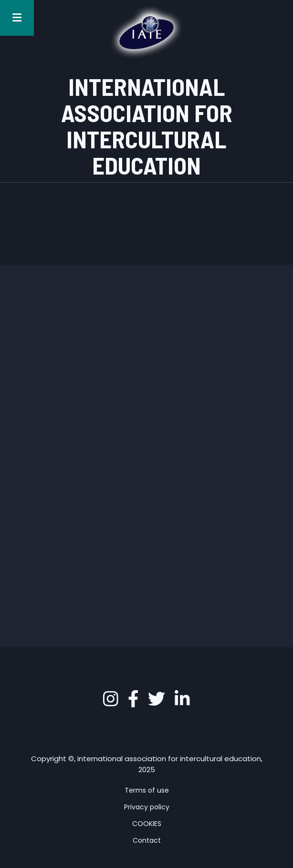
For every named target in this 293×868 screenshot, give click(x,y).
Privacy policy (147, 807)
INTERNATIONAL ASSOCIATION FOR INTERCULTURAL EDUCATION (147, 126)
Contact (147, 840)
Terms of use (147, 790)
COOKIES (147, 824)
